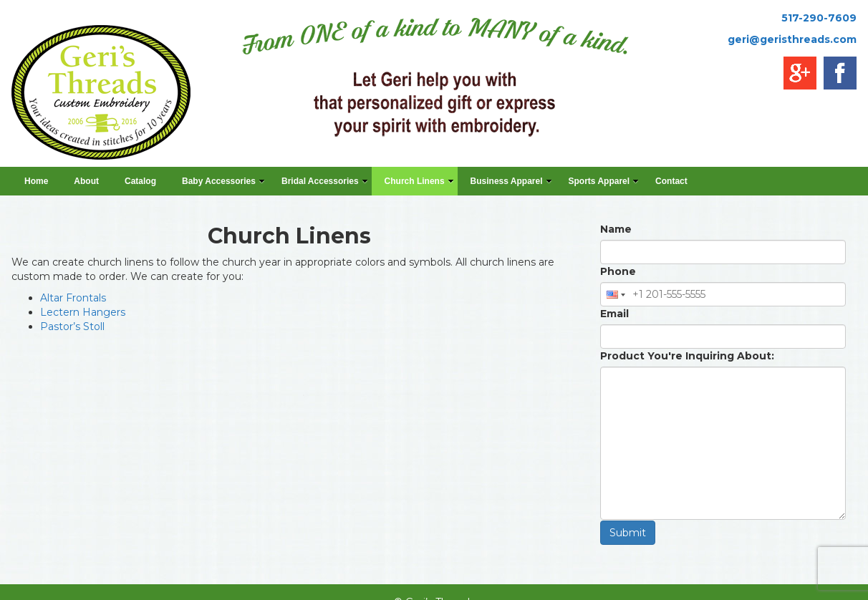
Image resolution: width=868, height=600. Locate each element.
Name (616, 229)
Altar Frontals (73, 298)
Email (614, 314)
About (86, 181)
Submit (628, 533)
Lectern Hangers (83, 312)
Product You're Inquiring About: (687, 356)
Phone (618, 271)
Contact (671, 181)
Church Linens (419, 181)
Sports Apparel (604, 181)
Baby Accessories (223, 181)
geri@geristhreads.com (792, 39)
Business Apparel (511, 181)
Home (36, 181)
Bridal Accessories (325, 181)
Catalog (140, 181)
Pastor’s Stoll (72, 326)
